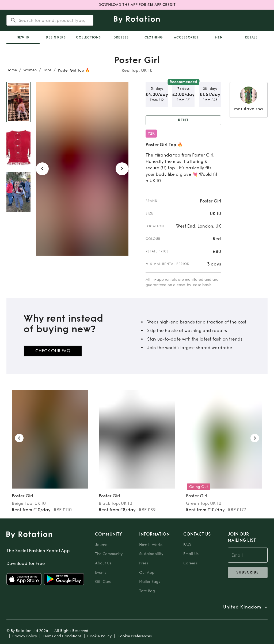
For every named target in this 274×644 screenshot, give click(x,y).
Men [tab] (219, 37)
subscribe (248, 572)
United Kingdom (242, 607)
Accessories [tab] (186, 37)
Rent (183, 120)
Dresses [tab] (121, 37)
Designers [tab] (56, 37)
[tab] (23, 37)
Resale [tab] (251, 37)
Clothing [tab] (154, 37)
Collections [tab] (88, 37)
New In (23, 37)
